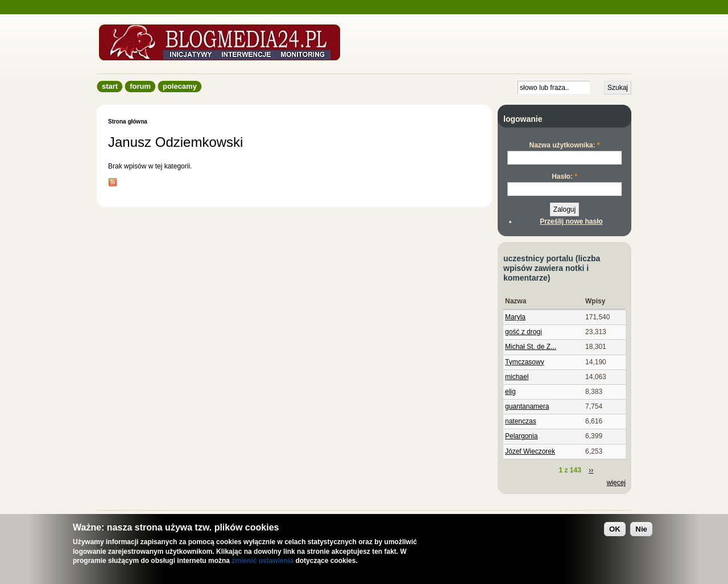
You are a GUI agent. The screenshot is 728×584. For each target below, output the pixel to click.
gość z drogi (524, 332)
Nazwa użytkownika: (564, 145)
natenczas (521, 421)
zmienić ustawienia (262, 561)
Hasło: (564, 176)
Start (110, 86)
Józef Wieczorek (530, 451)
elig (510, 392)
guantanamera (527, 406)
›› (591, 470)
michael (517, 377)
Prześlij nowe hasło (571, 221)
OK (615, 529)
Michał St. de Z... (531, 347)
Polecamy (180, 86)
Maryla (515, 317)
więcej (616, 483)
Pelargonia (521, 436)
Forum (140, 86)
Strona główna (128, 122)
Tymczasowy (525, 362)
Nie (641, 529)
